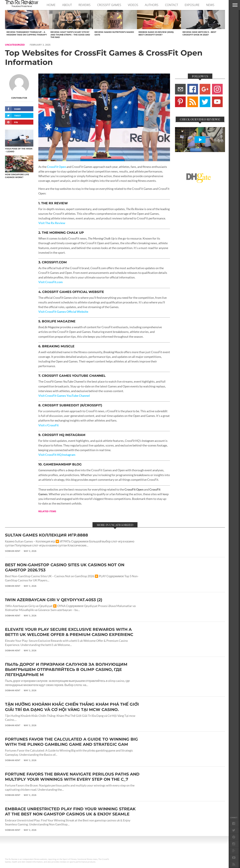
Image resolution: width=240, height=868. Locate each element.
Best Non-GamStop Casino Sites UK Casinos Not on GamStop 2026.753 (65, 567)
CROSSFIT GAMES (109, 5)
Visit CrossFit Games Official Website (63, 312)
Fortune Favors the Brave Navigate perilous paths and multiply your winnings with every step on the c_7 (72, 777)
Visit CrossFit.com (50, 282)
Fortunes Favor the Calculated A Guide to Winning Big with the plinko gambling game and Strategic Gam (71, 742)
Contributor (19, 98)
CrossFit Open (56, 167)
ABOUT (67, 5)
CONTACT (171, 5)
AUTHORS (152, 5)
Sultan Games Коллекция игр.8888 (46, 535)
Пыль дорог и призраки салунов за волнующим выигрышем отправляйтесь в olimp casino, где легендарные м (66, 669)
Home (51, 5)
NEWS (210, 5)
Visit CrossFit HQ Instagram (57, 455)
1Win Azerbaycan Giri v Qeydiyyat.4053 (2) (54, 600)
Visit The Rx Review (52, 223)
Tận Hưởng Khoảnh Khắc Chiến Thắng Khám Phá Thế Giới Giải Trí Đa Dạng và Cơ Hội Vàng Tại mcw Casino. (72, 707)
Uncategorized (15, 45)
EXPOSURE (192, 5)
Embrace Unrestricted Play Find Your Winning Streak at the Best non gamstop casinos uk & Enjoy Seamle (70, 811)
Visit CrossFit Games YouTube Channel (64, 396)
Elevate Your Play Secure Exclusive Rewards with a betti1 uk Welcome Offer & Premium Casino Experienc (69, 632)
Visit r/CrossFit (48, 425)
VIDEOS (133, 5)
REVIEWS (84, 5)
